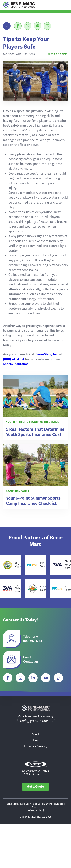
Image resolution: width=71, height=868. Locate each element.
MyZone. (35, 817)
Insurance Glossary (36, 746)
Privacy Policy (35, 810)
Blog (36, 740)
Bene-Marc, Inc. (47, 354)
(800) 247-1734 (14, 359)
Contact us (31, 662)
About (35, 734)
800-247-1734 (33, 641)
